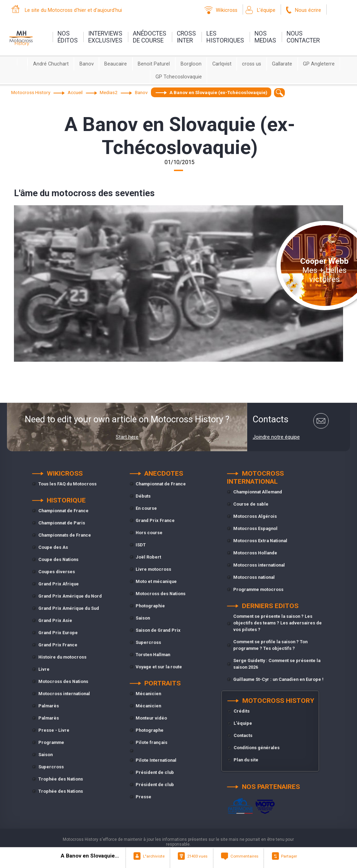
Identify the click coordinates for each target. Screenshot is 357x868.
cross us (252, 64)
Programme (51, 742)
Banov (87, 64)
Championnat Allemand (258, 492)
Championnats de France (65, 535)
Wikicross (227, 10)
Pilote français (151, 742)
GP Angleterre (319, 64)
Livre (44, 669)
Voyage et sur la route (159, 667)
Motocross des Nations (63, 681)
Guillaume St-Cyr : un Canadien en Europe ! (278, 679)
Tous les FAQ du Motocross (67, 484)
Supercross (51, 767)
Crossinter (186, 37)
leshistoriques (225, 37)
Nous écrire (308, 10)
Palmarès (49, 706)
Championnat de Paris (62, 523)
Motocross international (64, 694)
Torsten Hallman (153, 655)
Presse (143, 797)
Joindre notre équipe (276, 437)
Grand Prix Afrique (59, 584)
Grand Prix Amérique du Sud (69, 608)
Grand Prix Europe (58, 633)
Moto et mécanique (156, 581)
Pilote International (156, 760)
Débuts (143, 496)
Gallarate (282, 64)
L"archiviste (154, 856)
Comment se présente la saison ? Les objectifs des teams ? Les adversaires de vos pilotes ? (278, 623)
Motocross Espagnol (255, 528)
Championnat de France (63, 511)
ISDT (141, 545)
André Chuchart (51, 64)
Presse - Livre (54, 730)
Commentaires (244, 856)
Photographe (150, 730)
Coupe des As (53, 547)
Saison (45, 755)
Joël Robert (148, 557)
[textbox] (279, 93)
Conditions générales (257, 748)
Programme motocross (258, 589)
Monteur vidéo (151, 718)
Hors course (149, 533)
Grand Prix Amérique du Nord (70, 596)
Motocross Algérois (255, 516)
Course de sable (251, 504)
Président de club (155, 772)
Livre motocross (153, 569)
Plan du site (246, 760)
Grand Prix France (58, 645)
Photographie (150, 606)
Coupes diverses (57, 572)
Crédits (242, 711)
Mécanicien (148, 694)
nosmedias (265, 37)
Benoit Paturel (154, 64)
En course (146, 508)
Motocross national (254, 577)
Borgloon (191, 64)
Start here (127, 437)
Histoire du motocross (62, 657)
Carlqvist (222, 64)
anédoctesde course (150, 37)
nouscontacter (303, 37)
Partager (289, 856)
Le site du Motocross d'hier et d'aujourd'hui (73, 10)
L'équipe (266, 10)
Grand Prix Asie (55, 620)
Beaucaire (116, 64)
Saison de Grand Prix (158, 630)
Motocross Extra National (260, 541)
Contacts (243, 735)
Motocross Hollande (255, 553)
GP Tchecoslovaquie (179, 77)
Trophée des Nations (61, 779)
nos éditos (68, 37)
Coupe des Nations (58, 559)
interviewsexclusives (105, 37)
